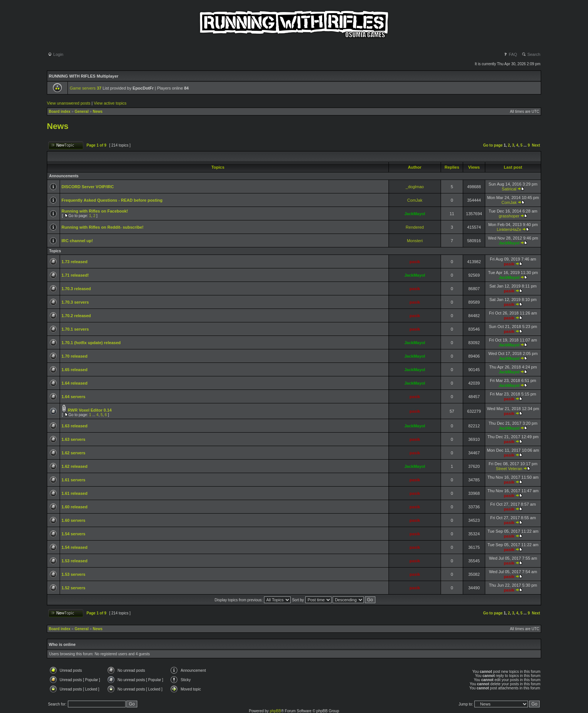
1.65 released (74, 370)
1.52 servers (73, 588)
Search (531, 54)
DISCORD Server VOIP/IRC (88, 187)
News (97, 112)
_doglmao (415, 187)
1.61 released (74, 493)
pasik (415, 262)
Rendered (415, 227)
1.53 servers (73, 574)
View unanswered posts (69, 103)
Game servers (85, 88)
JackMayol (415, 214)
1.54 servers (73, 534)
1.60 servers (73, 520)
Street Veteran (509, 469)
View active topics (110, 103)
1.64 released (74, 383)
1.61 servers (73, 480)
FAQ (510, 54)
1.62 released (74, 466)
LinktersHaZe (509, 229)
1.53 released (74, 561)
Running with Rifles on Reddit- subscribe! (103, 227)
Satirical (509, 189)
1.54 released (74, 547)
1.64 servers (73, 397)
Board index (60, 112)
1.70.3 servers (75, 302)
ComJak (415, 200)
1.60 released (74, 507)
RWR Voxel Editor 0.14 (90, 410)
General (82, 112)
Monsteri (415, 241)
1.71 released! (75, 275)
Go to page (493, 145)
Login (55, 54)
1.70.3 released (76, 289)
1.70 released (74, 356)
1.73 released (74, 262)
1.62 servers (73, 453)
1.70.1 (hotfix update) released (91, 343)
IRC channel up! (77, 241)
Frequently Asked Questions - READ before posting (112, 200)
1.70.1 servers (75, 329)
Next (536, 145)
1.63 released (74, 426)
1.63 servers (73, 439)
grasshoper (509, 216)
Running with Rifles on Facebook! (95, 211)
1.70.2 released (76, 316)
